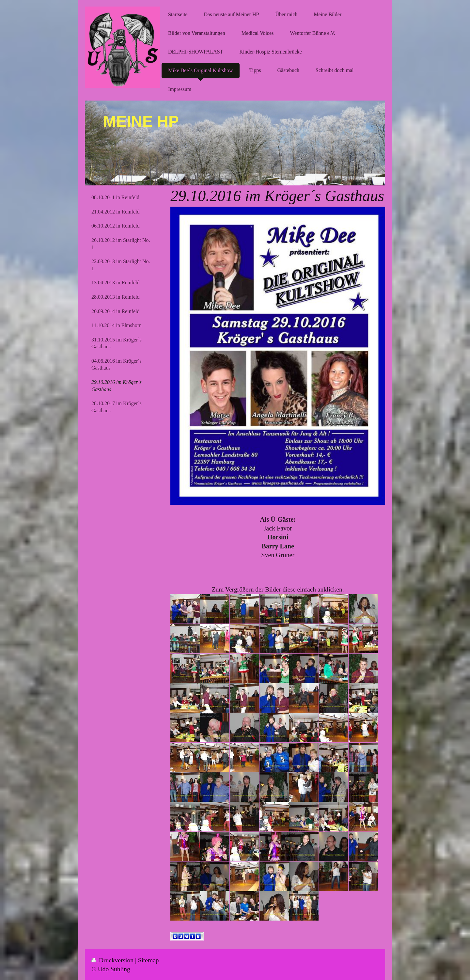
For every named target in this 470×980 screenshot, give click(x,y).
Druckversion (113, 960)
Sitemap (149, 960)
